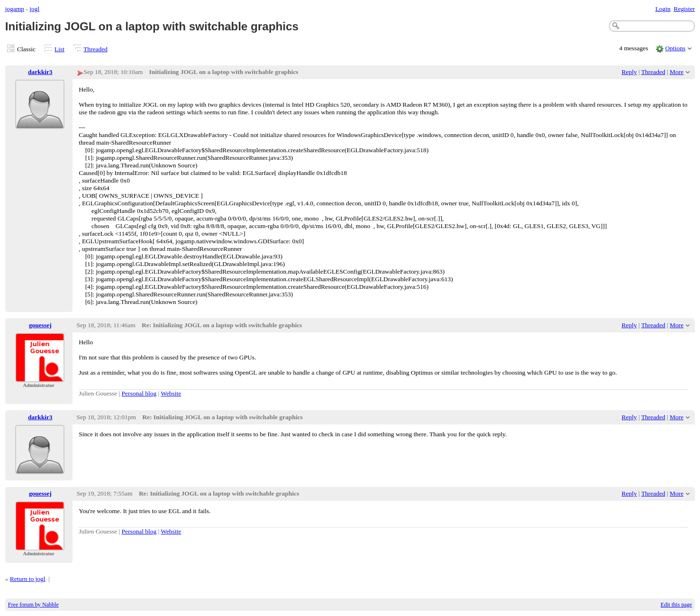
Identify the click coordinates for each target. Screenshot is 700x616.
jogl (34, 9)
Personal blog (139, 393)
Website (171, 393)
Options (676, 48)
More (677, 72)
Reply (629, 72)
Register (684, 9)
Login (663, 9)
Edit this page (676, 605)
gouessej (40, 325)
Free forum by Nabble (33, 605)
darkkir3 (40, 72)
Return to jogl (28, 579)
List (59, 49)
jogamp (15, 9)
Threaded (95, 49)
